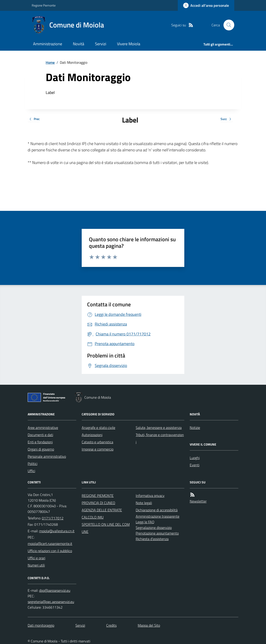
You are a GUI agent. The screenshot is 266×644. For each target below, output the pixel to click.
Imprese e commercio (98, 449)
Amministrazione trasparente (158, 516)
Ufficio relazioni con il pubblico (50, 551)
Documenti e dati (40, 435)
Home (50, 62)
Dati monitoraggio (41, 625)
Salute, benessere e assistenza (159, 428)
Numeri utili (36, 565)
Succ (227, 119)
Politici (33, 464)
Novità (79, 44)
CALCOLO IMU (93, 517)
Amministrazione (48, 44)
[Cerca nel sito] (227, 25)
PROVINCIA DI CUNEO (98, 503)
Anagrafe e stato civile (98, 428)
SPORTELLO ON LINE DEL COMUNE (106, 528)
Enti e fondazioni (40, 442)
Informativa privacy (150, 496)
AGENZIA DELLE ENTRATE (102, 510)
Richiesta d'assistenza (152, 539)
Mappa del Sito (149, 625)
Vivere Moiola (129, 44)
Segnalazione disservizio (154, 528)
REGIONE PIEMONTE (98, 496)
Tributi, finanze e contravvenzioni (160, 438)
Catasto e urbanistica (97, 442)
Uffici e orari (36, 558)
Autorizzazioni (92, 435)
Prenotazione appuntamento (157, 533)
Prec (34, 119)
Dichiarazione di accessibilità (157, 510)
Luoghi (195, 458)
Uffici (31, 471)
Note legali (144, 503)
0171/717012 (53, 518)
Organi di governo (41, 449)
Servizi (101, 44)
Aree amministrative (43, 428)
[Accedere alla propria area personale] (206, 5)
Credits (111, 625)
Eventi (195, 465)
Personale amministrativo (47, 456)
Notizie (195, 428)
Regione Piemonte (44, 5)
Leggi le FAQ (145, 522)
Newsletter (198, 501)
